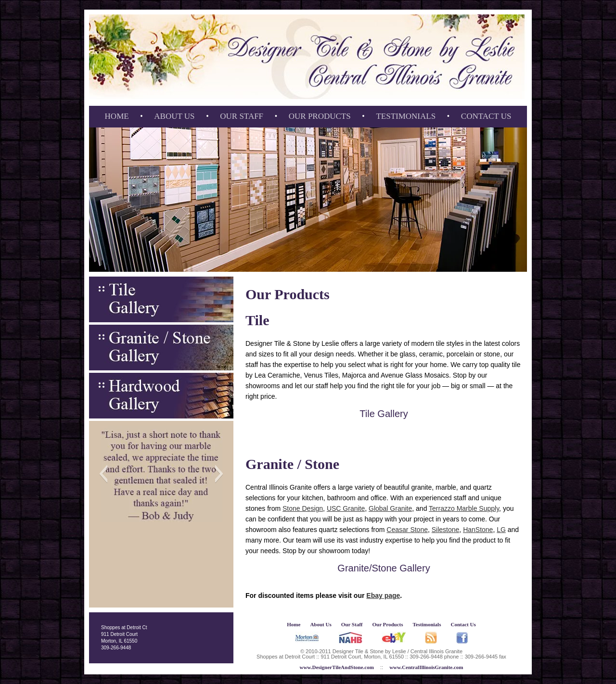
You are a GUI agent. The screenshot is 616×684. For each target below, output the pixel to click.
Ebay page (383, 595)
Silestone (446, 530)
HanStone (478, 530)
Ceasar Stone (407, 530)
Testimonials (406, 116)
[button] (103, 474)
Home (117, 116)
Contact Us (486, 116)
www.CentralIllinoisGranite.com (426, 667)
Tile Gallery (384, 414)
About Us (174, 116)
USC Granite (346, 508)
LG (501, 530)
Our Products (320, 116)
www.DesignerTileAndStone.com (336, 667)
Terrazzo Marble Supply (464, 508)
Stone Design (303, 508)
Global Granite (390, 508)
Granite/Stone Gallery (384, 568)
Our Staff (242, 116)
